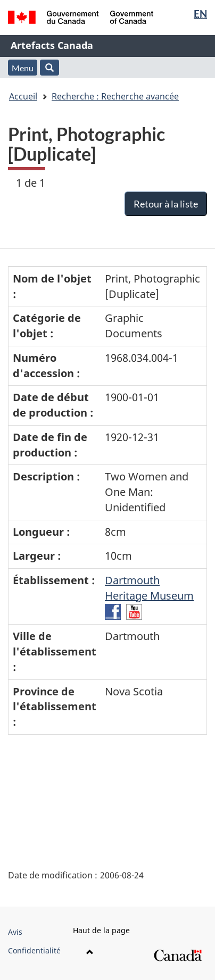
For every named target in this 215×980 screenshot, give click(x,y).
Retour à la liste (166, 204)
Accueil (23, 96)
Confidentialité (34, 950)
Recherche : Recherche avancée (115, 96)
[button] (49, 68)
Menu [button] (23, 68)
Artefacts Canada (52, 45)
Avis (15, 932)
